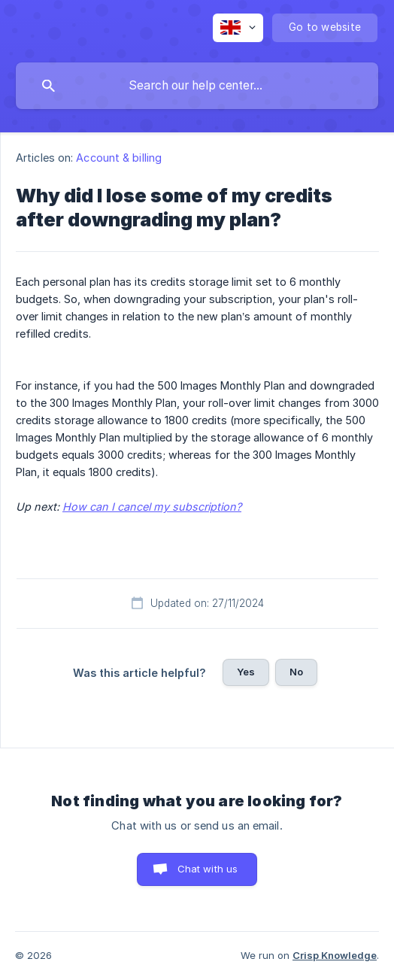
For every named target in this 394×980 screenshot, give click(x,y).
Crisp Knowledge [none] (335, 955)
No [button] (296, 672)
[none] (238, 28)
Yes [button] (246, 672)
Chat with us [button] (208, 869)
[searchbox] (197, 86)
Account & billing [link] (119, 158)
